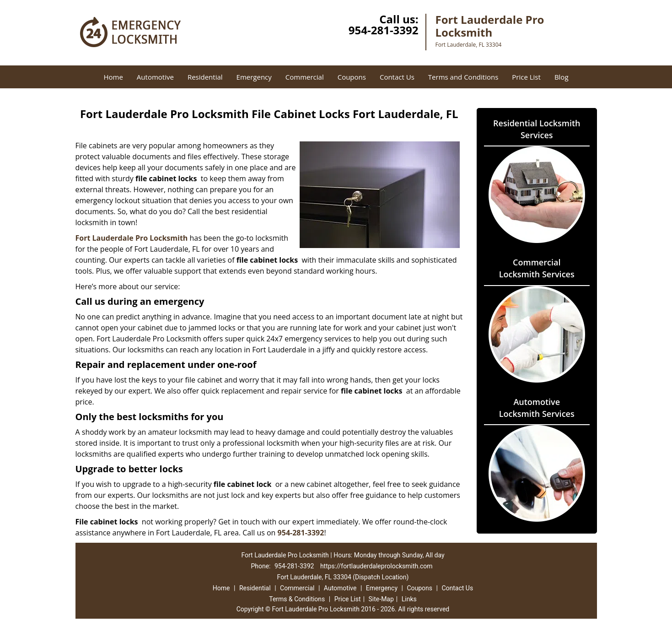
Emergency (254, 77)
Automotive (155, 77)
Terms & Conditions (297, 599)
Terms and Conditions (463, 77)
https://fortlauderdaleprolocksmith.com (376, 566)
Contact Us (397, 77)
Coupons (352, 77)
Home (113, 77)
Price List (526, 77)
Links (409, 599)
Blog (562, 77)
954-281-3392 (384, 30)
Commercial (305, 77)
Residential (205, 77)
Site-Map (381, 599)
